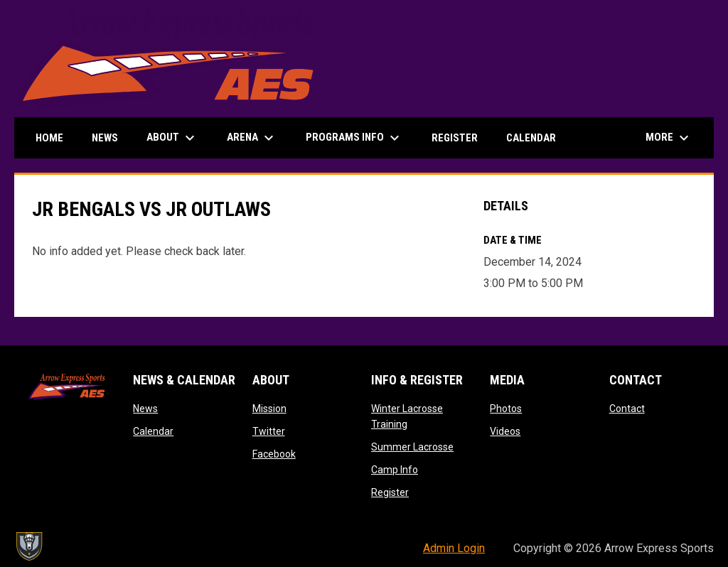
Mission (269, 409)
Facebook (274, 454)
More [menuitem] (669, 138)
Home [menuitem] (49, 138)
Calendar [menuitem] (531, 138)
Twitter (269, 431)
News (145, 409)
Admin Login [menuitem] (454, 548)
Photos (506, 409)
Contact (627, 409)
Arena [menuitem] (252, 138)
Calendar (153, 431)
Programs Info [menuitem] (354, 138)
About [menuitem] (172, 138)
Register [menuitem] (455, 138)
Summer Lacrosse (412, 447)
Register (390, 492)
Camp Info (395, 470)
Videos (505, 431)
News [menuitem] (105, 138)
